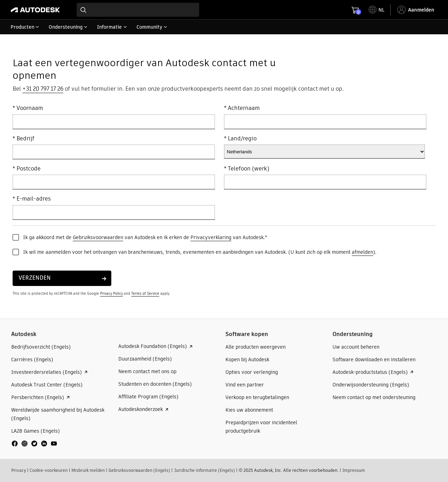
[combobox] (138, 10)
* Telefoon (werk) (247, 169)
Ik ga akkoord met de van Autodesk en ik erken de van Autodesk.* (145, 237)
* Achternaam (242, 108)
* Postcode (27, 169)
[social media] (34, 443)
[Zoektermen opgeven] (138, 10)
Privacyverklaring (211, 237)
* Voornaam (28, 108)
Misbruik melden (88, 470)
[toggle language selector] (376, 10)
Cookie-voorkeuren (49, 470)
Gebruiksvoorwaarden (98, 237)
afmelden (362, 252)
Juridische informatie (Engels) (204, 470)
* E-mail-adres (32, 199)
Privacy (19, 470)
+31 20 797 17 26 (43, 89)
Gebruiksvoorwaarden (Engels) (139, 470)
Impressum (354, 470)
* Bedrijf (23, 139)
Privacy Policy (111, 294)
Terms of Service (145, 294)
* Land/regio (240, 139)
